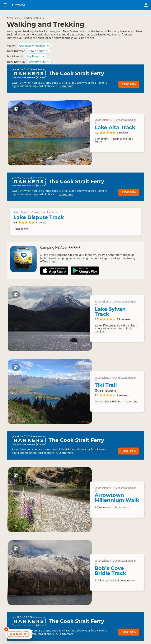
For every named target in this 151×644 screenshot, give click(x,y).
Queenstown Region (125, 120)
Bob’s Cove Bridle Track (110, 571)
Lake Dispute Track (39, 217)
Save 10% (129, 84)
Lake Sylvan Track (110, 312)
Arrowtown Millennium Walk (117, 498)
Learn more (66, 86)
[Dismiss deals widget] (6, 629)
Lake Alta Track (115, 127)
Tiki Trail (106, 385)
